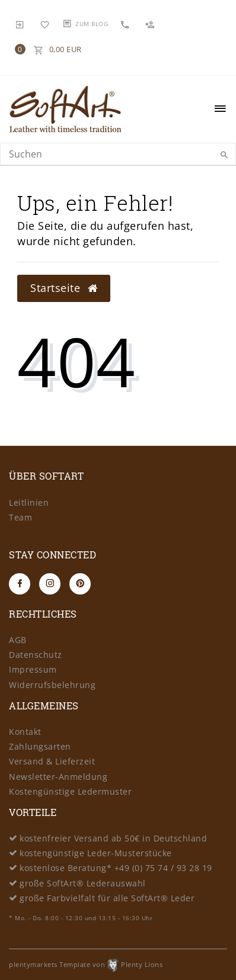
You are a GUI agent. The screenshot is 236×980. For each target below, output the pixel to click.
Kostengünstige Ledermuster (70, 791)
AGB (18, 640)
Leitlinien (29, 502)
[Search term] (118, 154)
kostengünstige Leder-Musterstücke (96, 853)
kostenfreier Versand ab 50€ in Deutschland (113, 838)
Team (20, 517)
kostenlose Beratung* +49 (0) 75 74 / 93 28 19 (116, 868)
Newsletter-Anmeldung (58, 777)
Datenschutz (36, 655)
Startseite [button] (64, 288)
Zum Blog (92, 24)
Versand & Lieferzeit (52, 761)
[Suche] (224, 155)
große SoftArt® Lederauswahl (83, 883)
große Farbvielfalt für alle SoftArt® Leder (107, 898)
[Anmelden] (20, 24)
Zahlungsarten (40, 746)
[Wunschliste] (45, 24)
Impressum (33, 669)
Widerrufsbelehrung (52, 685)
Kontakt (25, 732)
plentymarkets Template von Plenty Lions (86, 964)
